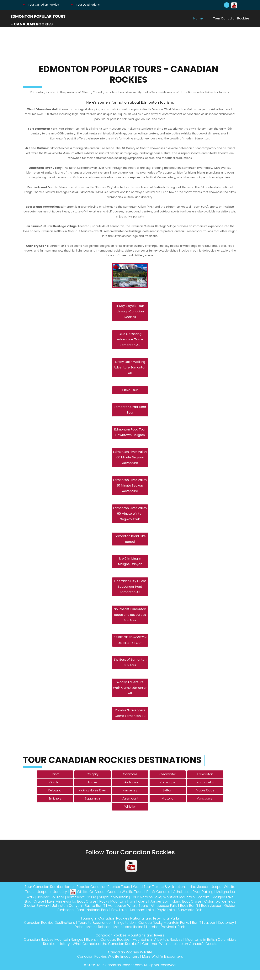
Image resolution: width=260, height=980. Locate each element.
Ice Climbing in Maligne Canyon (130, 568)
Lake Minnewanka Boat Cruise (98, 911)
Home (198, 18)
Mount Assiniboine (138, 937)
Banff (55, 784)
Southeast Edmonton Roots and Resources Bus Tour (130, 622)
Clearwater (168, 784)
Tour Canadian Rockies (41, 5)
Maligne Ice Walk (39, 907)
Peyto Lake (187, 920)
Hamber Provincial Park (176, 937)
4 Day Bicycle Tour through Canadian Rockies (130, 312)
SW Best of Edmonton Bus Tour (130, 671)
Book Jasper (47, 920)
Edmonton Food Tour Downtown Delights (130, 436)
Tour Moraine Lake (169, 907)
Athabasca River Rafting (213, 902)
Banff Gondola (176, 902)
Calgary (93, 784)
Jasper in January (65, 902)
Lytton (168, 800)
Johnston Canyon (101, 916)
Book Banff (227, 916)
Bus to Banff (130, 916)
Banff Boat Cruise (102, 907)
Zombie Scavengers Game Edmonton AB (130, 723)
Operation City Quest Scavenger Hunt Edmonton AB (130, 594)
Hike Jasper (208, 897)
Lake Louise (130, 792)
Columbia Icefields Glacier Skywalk (53, 916)
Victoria (168, 808)
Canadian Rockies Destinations (56, 933)
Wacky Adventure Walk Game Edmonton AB (130, 697)
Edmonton (205, 784)
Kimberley (130, 800)
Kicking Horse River (92, 800)
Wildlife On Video (101, 902)
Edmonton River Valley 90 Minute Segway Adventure (130, 490)
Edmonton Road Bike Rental (130, 545)
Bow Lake (138, 920)
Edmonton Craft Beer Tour (130, 413)
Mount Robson (107, 937)
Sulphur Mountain (135, 907)
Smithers (55, 808)
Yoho (88, 937)
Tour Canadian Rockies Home (53, 897)
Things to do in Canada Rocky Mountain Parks (162, 933)
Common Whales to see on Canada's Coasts (191, 954)
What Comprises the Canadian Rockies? (115, 954)
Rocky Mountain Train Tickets (151, 911)
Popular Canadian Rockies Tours (109, 897)
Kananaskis (205, 792)
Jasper (93, 792)
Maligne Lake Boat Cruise (48, 911)
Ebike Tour (130, 392)
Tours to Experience (102, 933)
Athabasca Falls (201, 916)
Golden (55, 792)
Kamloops (168, 792)
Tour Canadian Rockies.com (120, 975)
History (71, 954)
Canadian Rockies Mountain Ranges (61, 949)
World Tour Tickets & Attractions (168, 897)
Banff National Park (111, 920)
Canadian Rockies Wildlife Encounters (108, 966)
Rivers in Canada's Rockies (118, 949)
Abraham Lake (162, 920)
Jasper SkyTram (70, 907)
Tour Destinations (85, 5)
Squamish (92, 808)
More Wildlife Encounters (164, 966)
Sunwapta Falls (213, 920)
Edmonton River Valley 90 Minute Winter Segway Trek (130, 519)
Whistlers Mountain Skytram (210, 907)
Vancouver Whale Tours (164, 916)
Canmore (130, 784)
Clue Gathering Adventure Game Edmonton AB (130, 341)
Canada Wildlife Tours (141, 902)
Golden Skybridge (76, 920)
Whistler (130, 817)
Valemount (130, 808)
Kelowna (55, 800)
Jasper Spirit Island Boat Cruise (205, 911)
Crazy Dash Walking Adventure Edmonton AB (130, 369)
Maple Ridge (205, 800)
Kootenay (72, 937)
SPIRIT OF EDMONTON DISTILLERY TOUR (130, 648)
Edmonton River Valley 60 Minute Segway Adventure (130, 462)
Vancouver (205, 808)
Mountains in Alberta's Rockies (169, 949)
